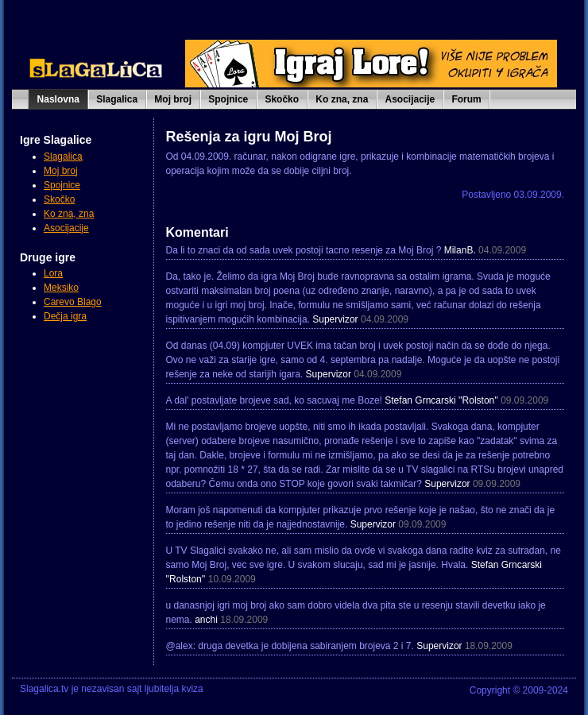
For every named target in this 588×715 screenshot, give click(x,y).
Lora (53, 273)
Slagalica (117, 99)
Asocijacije (410, 99)
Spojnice (228, 99)
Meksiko (61, 288)
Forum (466, 99)
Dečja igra (65, 316)
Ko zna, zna (342, 99)
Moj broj (173, 99)
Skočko (282, 99)
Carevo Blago (73, 302)
